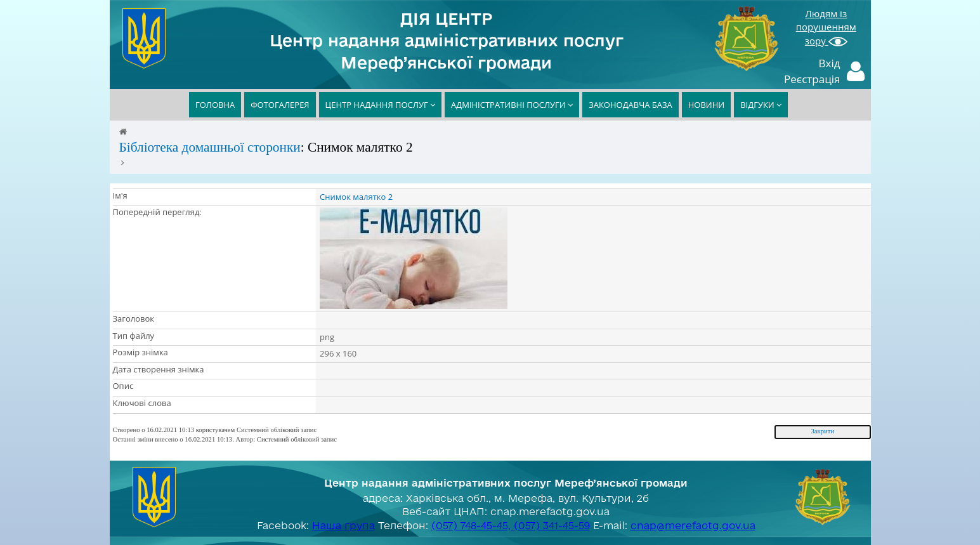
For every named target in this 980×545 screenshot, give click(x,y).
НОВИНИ (706, 105)
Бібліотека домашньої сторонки (210, 147)
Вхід (830, 63)
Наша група (343, 525)
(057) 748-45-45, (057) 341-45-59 (511, 525)
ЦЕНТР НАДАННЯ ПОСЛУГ (381, 105)
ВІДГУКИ (761, 105)
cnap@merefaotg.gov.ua (693, 525)
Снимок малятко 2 (356, 197)
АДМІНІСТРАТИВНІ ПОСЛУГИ (512, 105)
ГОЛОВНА (215, 105)
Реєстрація (812, 79)
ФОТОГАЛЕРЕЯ (280, 105)
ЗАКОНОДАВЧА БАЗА (630, 105)
